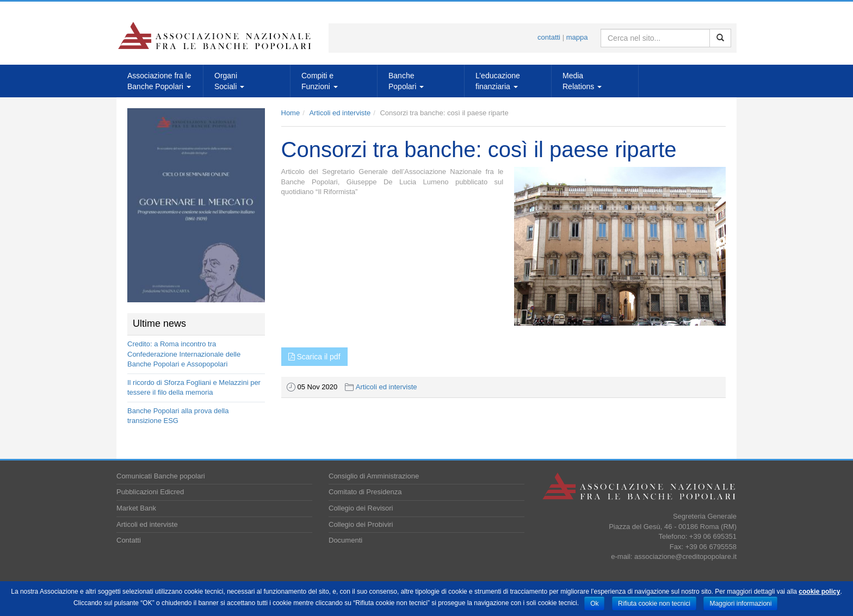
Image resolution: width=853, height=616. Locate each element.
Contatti (129, 540)
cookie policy (819, 592)
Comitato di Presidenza (365, 492)
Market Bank (136, 508)
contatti (549, 37)
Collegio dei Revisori (361, 508)
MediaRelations (582, 81)
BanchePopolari (406, 81)
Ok (594, 603)
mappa (577, 37)
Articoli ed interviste (340, 113)
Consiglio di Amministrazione (374, 476)
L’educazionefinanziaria (498, 81)
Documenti (345, 540)
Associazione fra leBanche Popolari (159, 81)
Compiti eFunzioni (320, 81)
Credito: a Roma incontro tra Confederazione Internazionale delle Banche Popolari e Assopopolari (184, 354)
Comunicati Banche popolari (161, 476)
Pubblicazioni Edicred (150, 492)
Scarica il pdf (314, 357)
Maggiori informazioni (740, 603)
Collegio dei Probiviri (361, 524)
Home (291, 113)
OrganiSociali (229, 81)
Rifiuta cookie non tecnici (654, 603)
